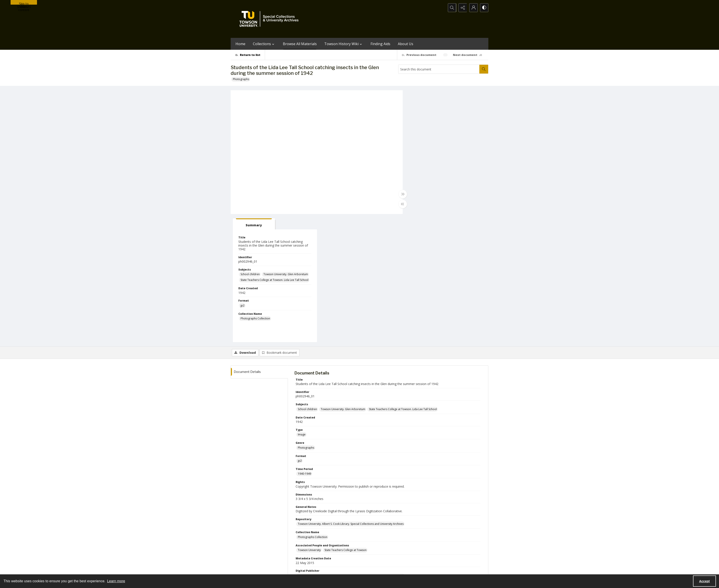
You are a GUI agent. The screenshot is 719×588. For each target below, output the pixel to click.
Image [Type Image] (302, 306)
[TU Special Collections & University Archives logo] (270, 19)
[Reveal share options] (462, 8)
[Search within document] (484, 69)
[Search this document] (439, 69)
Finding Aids (380, 44)
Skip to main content (24, 3)
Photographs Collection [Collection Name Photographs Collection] (427, 190)
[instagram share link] (367, 542)
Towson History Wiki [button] (344, 44)
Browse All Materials (300, 44)
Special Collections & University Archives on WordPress (398, 550)
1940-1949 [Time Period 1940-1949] (304, 346)
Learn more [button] (116, 581)
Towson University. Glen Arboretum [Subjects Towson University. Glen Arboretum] (458, 146)
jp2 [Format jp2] (414, 177)
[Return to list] (250, 55)
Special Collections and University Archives (433, 569)
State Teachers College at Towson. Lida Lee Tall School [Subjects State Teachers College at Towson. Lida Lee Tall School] (446, 152)
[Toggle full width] (402, 194)
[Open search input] (451, 8)
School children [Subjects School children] (422, 146)
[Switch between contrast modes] (484, 8)
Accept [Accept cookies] (704, 581)
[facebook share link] (377, 542)
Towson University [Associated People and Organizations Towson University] (309, 422)
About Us (406, 44)
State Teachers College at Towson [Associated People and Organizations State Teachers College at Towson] (346, 422)
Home (240, 44)
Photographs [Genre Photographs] (306, 320)
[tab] (426, 96)
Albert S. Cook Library (334, 569)
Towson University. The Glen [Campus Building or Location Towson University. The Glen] (315, 460)
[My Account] (473, 8)
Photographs (241, 79)
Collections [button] (264, 44)
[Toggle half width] (402, 204)
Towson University (242, 569)
